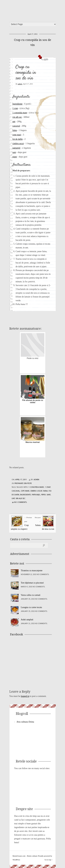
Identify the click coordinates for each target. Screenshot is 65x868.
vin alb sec (17, 117)
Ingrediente (17, 104)
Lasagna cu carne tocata (31, 607)
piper (15, 157)
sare (14, 152)
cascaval (16, 126)
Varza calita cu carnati (31, 595)
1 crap (15, 108)
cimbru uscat (18, 144)
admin (20, 84)
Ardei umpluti (27, 620)
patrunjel (16, 148)
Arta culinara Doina (25, 722)
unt (14, 121)
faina (15, 130)
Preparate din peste (23, 483)
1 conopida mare (20, 113)
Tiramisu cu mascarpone (32, 571)
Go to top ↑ (48, 860)
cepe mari (17, 135)
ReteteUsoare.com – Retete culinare (34, 10)
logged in (25, 696)
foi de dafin (18, 139)
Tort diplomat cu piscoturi (32, 583)
